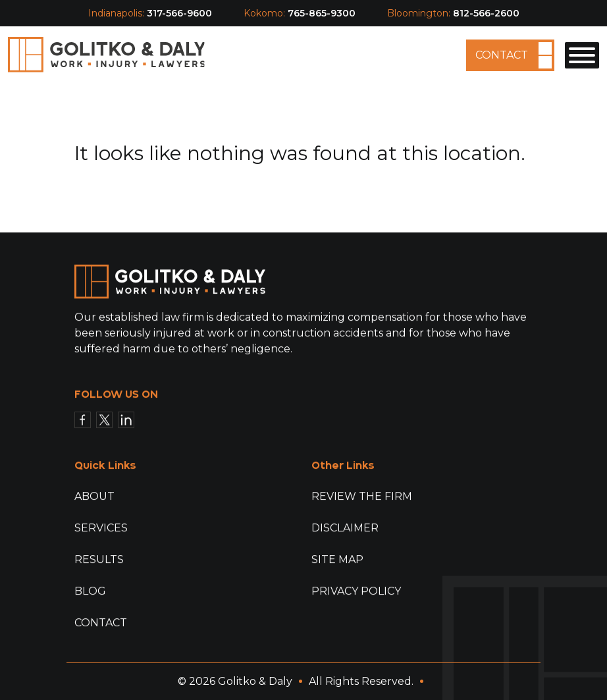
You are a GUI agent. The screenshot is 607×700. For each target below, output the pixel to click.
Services (101, 528)
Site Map (337, 559)
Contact (502, 55)
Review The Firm (362, 496)
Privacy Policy (356, 591)
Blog (90, 591)
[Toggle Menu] (582, 55)
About (94, 496)
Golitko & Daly (255, 681)
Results (99, 559)
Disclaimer (345, 528)
